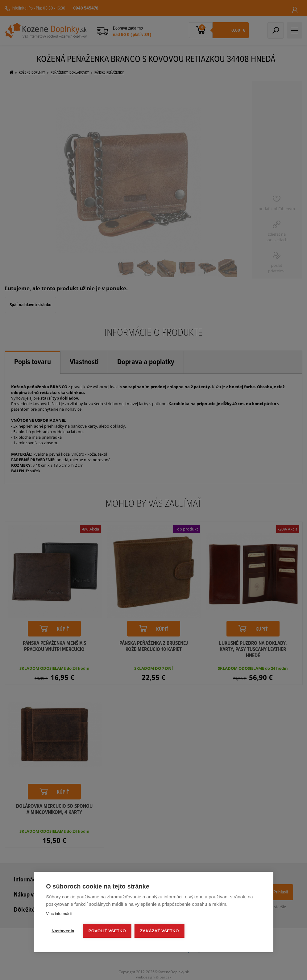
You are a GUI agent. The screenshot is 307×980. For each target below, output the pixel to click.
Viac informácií (59, 914)
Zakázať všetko (160, 931)
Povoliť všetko (107, 931)
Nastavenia (63, 931)
